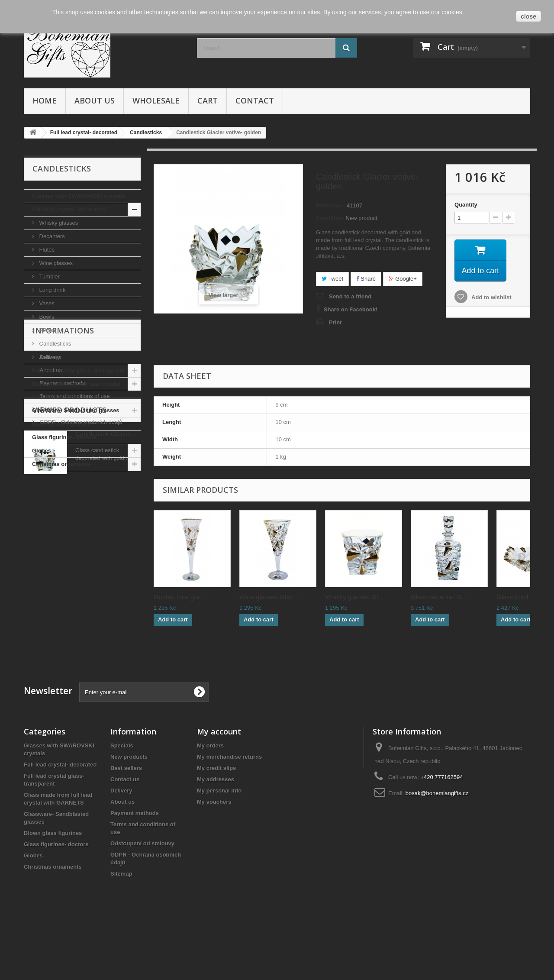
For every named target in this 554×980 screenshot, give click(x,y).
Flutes (46, 250)
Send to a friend (350, 296)
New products (129, 808)
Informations (63, 497)
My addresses (216, 831)
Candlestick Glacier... (106, 642)
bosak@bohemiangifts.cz (437, 845)
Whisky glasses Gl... (354, 597)
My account (219, 783)
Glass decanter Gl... (440, 597)
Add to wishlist (491, 298)
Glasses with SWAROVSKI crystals (79, 196)
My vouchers (214, 853)
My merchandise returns (229, 808)
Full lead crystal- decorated (68, 209)
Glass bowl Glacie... (525, 597)
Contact (255, 100)
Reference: (330, 205)
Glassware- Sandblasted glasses (76, 410)
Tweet (332, 279)
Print (335, 322)
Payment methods (61, 546)
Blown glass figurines (61, 424)
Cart (208, 100)
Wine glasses (55, 263)
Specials (122, 797)
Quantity (466, 205)
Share (366, 279)
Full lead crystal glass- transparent (79, 370)
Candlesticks (54, 344)
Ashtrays (49, 357)
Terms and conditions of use (74, 559)
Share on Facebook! (351, 309)
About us (95, 100)
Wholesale (156, 100)
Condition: (330, 218)
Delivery (49, 520)
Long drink (52, 290)
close (528, 16)
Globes (42, 451)
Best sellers (126, 820)
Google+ (403, 279)
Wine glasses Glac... (269, 597)
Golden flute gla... (179, 597)
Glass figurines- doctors (64, 437)
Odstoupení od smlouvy (142, 895)
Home (45, 100)
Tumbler (49, 277)
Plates (46, 330)
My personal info (219, 842)
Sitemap (121, 925)
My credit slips (216, 820)
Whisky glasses (58, 223)
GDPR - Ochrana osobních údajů (80, 585)
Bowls (46, 317)
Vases (46, 303)
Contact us (125, 831)
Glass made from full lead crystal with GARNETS (76, 390)
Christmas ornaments (61, 464)
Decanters (51, 236)
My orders (210, 797)
